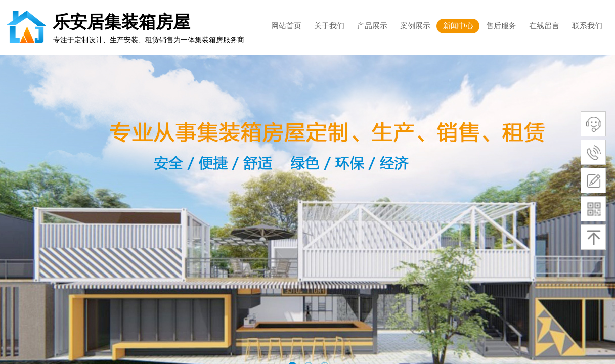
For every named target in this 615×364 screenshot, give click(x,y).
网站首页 (286, 26)
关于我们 (329, 26)
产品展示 (372, 26)
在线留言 (544, 26)
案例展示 (415, 26)
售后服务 (501, 26)
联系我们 (587, 26)
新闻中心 (458, 26)
